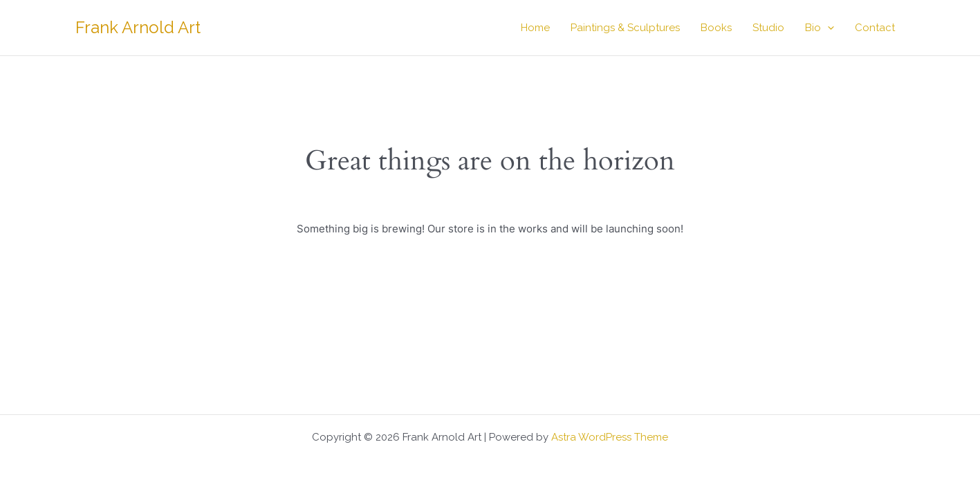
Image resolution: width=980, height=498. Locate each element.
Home (535, 28)
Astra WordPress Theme (610, 437)
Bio (820, 28)
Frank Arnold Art (138, 27)
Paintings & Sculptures (625, 28)
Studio (768, 28)
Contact (875, 28)
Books (716, 28)
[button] (828, 28)
